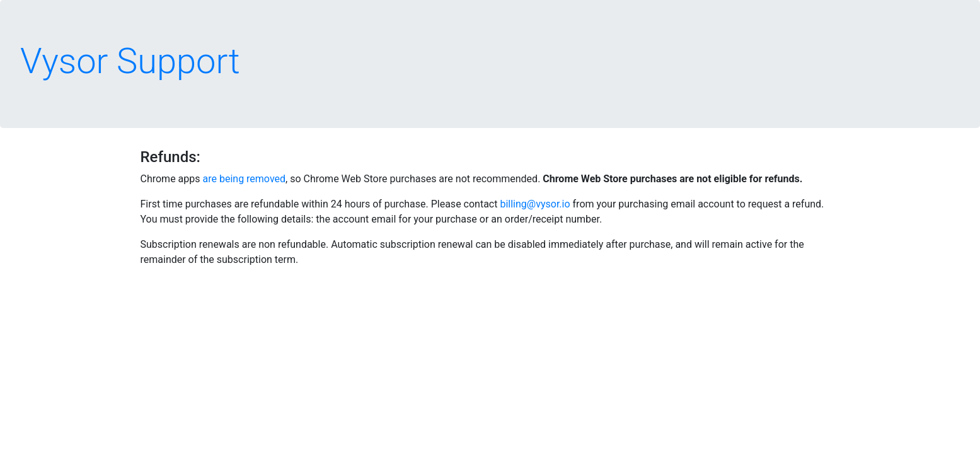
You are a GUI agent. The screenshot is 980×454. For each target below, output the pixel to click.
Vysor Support (130, 61)
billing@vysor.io (535, 204)
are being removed (245, 179)
